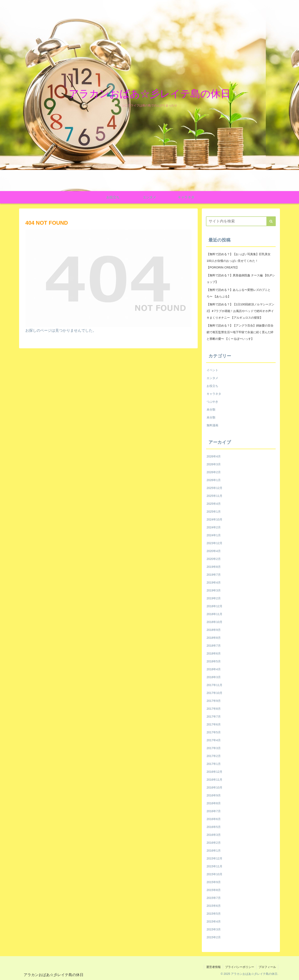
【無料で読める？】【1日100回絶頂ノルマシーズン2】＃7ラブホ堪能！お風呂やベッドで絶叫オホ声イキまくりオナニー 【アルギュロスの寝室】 (240, 311)
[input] (241, 221)
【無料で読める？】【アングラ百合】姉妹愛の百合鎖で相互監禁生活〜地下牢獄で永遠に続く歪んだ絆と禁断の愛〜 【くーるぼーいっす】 (240, 332)
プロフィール (267, 967)
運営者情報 (213, 967)
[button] (271, 221)
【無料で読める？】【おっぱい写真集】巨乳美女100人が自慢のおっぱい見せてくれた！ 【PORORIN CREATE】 (239, 261)
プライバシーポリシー (240, 967)
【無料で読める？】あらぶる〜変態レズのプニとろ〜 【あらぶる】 (239, 293)
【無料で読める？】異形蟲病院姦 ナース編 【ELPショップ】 (241, 279)
